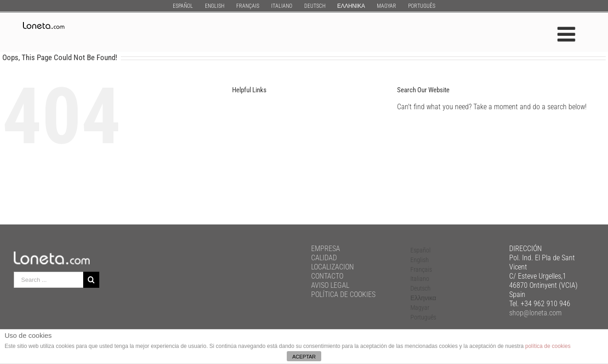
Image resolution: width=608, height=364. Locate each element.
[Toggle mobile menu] (568, 34)
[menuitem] (183, 6)
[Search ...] (48, 280)
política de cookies (548, 346)
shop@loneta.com (535, 313)
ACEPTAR (304, 357)
